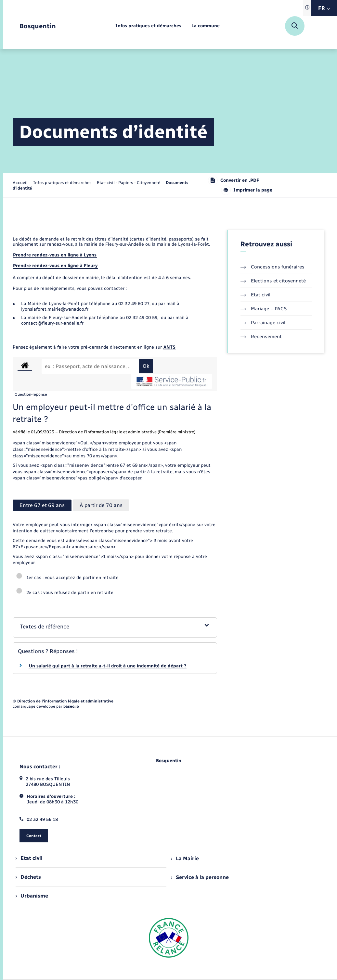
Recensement (261, 337)
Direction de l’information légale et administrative (65, 701)
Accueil (20, 183)
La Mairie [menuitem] (185, 858)
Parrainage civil (263, 323)
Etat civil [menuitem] (29, 858)
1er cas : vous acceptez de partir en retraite (67, 578)
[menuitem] (148, 26)
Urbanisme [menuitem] (32, 896)
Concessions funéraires (272, 267)
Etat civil (255, 295)
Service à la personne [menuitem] (200, 877)
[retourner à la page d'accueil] (38, 26)
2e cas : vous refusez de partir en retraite (65, 593)
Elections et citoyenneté (273, 281)
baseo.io (71, 706)
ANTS (169, 347)
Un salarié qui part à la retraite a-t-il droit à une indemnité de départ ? (108, 666)
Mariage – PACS (264, 309)
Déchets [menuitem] (28, 877)
